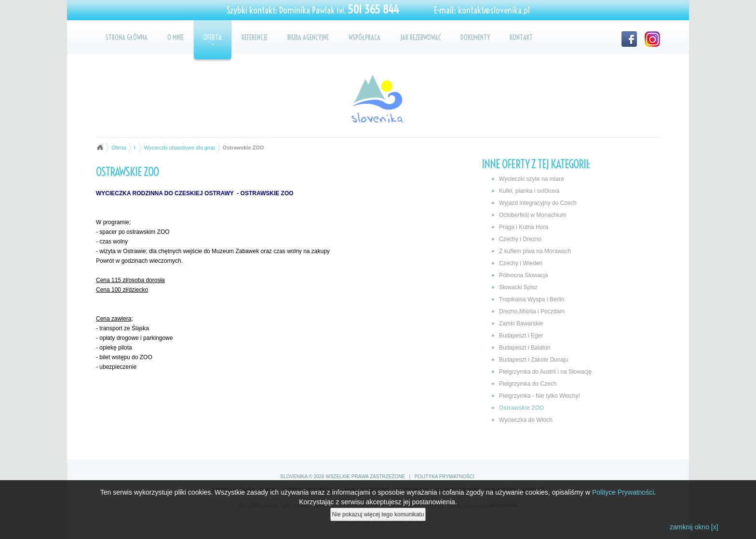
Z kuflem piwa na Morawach (535, 251)
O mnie (175, 38)
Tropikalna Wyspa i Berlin (532, 299)
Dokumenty (475, 38)
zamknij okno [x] (694, 528)
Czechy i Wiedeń (521, 263)
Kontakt (521, 38)
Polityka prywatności (445, 477)
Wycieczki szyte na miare (532, 179)
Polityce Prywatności (623, 493)
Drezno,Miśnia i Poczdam (532, 311)
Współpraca (364, 38)
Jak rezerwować (420, 38)
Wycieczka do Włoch (526, 420)
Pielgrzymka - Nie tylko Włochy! (540, 396)
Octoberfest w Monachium (533, 215)
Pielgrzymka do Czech (528, 384)
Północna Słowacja (523, 275)
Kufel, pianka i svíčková (529, 191)
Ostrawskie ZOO (521, 408)
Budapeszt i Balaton (525, 348)
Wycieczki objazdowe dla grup (180, 148)
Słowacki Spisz (518, 287)
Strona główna (127, 38)
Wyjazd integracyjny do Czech (538, 203)
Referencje (255, 38)
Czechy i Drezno (520, 239)
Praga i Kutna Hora (524, 227)
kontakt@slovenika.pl (494, 10)
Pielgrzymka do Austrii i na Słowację (545, 372)
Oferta (213, 39)
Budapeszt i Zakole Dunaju (533, 360)
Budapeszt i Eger (521, 336)
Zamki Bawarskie (521, 323)
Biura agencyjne (308, 38)
